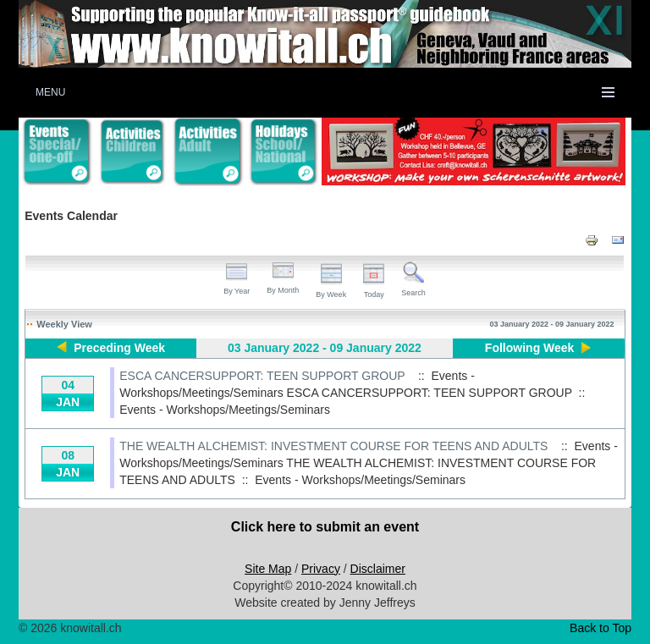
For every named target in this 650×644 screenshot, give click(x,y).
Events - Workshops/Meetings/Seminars (225, 410)
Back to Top (600, 628)
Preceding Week (119, 348)
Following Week (530, 348)
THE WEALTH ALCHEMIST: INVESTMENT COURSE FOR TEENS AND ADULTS (333, 446)
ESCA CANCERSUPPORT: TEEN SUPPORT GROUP (262, 376)
